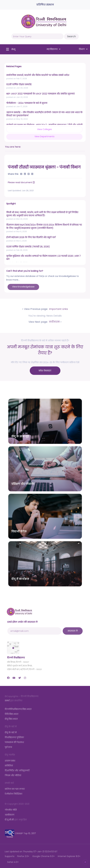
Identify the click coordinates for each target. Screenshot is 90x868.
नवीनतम (54, 322)
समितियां (9, 766)
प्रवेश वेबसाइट (45, 371)
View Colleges (44, 129)
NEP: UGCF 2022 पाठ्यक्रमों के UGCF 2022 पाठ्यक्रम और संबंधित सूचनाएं (40, 94)
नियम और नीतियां (13, 775)
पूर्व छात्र (8, 747)
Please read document (22, 182)
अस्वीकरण (10, 815)
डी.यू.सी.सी (9, 820)
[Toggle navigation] (10, 49)
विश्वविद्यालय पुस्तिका (14, 737)
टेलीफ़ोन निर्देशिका (13, 794)
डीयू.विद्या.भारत (11, 719)
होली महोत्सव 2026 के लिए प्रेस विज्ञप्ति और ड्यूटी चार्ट (31, 237)
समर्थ (7, 701)
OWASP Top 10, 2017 (20, 833)
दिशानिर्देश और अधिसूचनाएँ (17, 770)
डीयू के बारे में (11, 732)
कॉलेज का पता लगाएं (15, 789)
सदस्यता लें (73, 631)
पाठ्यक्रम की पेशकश (14, 742)
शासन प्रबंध (10, 761)
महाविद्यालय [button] (54, 49)
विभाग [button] (83, 49)
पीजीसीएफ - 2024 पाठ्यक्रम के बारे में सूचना (27, 103)
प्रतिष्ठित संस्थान (45, 5)
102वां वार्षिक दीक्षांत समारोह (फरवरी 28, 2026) (28, 247)
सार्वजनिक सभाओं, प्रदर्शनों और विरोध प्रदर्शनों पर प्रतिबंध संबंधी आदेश (38, 75)
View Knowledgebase (23, 287)
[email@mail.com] (34, 631)
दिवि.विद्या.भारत (11, 714)
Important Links (58, 309)
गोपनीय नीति (11, 810)
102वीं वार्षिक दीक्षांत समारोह (19, 84)
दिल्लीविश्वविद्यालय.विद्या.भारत (18, 709)
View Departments (44, 136)
